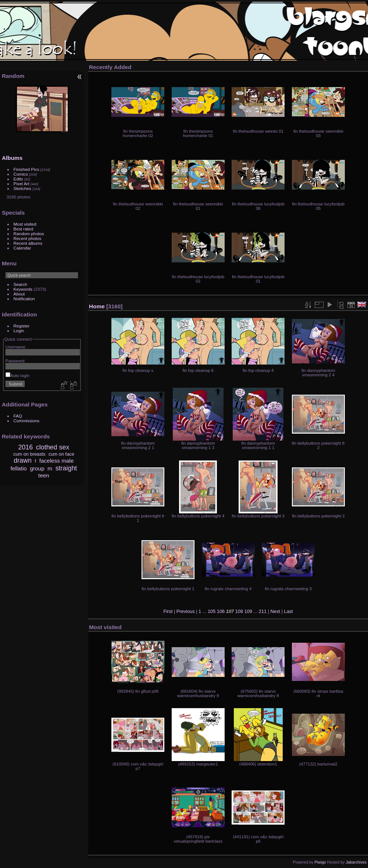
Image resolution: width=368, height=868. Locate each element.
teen (44, 475)
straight (66, 468)
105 (212, 611)
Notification (24, 299)
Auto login (17, 375)
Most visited (25, 224)
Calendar (22, 248)
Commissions (27, 421)
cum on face (61, 454)
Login (19, 331)
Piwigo (320, 862)
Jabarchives (356, 862)
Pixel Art (22, 184)
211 (263, 611)
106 (221, 611)
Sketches (22, 188)
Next (275, 611)
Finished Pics (26, 169)
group (37, 468)
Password (15, 361)
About (19, 294)
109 (248, 611)
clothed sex (53, 447)
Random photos (29, 234)
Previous (186, 611)
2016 (25, 447)
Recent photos (28, 238)
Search (20, 284)
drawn (23, 460)
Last (288, 611)
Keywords (23, 289)
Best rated (24, 229)
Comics (21, 174)
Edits (18, 179)
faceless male (57, 461)
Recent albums (28, 243)
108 (239, 611)
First (168, 611)
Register (22, 326)
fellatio (18, 468)
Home (97, 306)
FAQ (18, 416)
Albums (12, 158)
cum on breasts (29, 454)
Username (15, 347)
